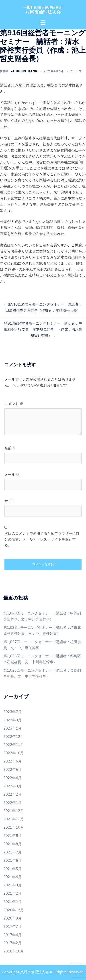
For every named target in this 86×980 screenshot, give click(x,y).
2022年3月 (12, 786)
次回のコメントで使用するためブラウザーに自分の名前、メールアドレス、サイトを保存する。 (42, 540)
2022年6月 (12, 761)
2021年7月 (12, 852)
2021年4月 (12, 877)
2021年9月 (12, 836)
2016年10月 (14, 951)
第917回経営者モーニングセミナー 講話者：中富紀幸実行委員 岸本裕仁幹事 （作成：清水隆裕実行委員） (43, 330)
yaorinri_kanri (24, 71)
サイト (10, 501)
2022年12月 (14, 737)
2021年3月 (12, 885)
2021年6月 (12, 861)
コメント (14, 404)
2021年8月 (12, 844)
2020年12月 (14, 910)
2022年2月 (12, 795)
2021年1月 (12, 902)
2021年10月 (14, 828)
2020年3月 (12, 919)
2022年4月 (12, 778)
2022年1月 (12, 803)
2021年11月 (14, 819)
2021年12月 (14, 811)
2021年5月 (12, 869)
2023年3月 (12, 720)
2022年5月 (12, 770)
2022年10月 (14, 753)
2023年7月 (12, 712)
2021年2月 (12, 894)
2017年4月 (12, 935)
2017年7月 (12, 927)
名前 (10, 448)
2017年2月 (12, 943)
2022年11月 (14, 745)
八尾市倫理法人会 (43, 12)
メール (12, 475)
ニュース (76, 71)
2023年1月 (12, 729)
